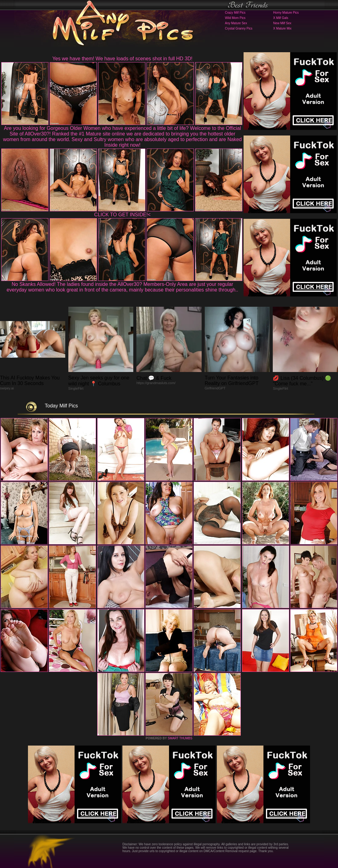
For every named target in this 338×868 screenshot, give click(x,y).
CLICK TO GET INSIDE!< (122, 215)
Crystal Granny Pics (239, 28)
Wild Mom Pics (235, 18)
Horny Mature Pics (286, 13)
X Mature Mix (282, 28)
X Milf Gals (281, 18)
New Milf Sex (282, 23)
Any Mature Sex (236, 23)
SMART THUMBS (180, 738)
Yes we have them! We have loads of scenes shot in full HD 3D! (123, 59)
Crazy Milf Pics (235, 13)
